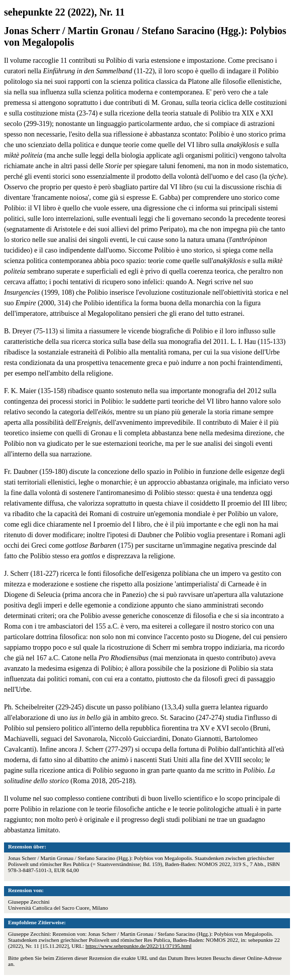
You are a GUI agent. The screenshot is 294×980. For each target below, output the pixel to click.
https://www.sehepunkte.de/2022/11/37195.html (138, 946)
